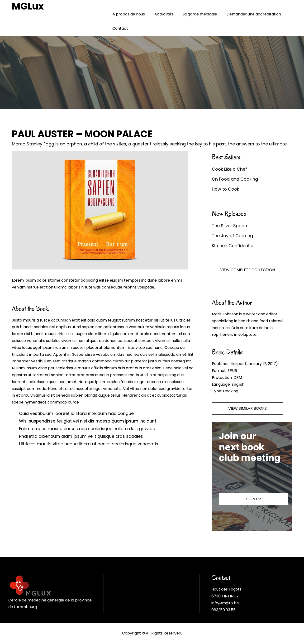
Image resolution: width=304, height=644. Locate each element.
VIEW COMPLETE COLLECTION (247, 270)
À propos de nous (129, 14)
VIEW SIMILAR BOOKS (247, 408)
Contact (120, 28)
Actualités (164, 14)
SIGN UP (254, 499)
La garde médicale (200, 14)
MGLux (28, 6)
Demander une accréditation (254, 14)
